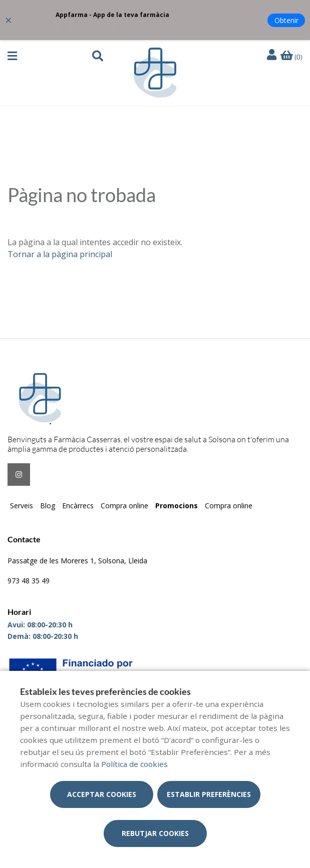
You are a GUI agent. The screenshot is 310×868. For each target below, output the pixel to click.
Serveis (22, 506)
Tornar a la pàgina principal (60, 254)
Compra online (124, 506)
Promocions (177, 506)
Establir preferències (209, 794)
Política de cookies (134, 764)
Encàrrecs (78, 506)
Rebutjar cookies (155, 833)
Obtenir (286, 20)
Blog (48, 506)
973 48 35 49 (29, 581)
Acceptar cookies (102, 794)
